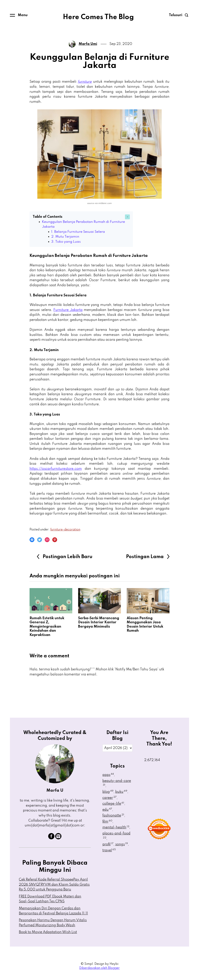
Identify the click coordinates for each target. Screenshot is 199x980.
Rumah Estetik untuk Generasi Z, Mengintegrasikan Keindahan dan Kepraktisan (47, 627)
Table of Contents (48, 217)
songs (122, 844)
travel (109, 850)
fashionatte (113, 816)
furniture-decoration (65, 530)
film (107, 822)
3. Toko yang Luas (66, 242)
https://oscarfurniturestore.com (56, 469)
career (110, 798)
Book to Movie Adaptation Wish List (48, 932)
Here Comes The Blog (98, 17)
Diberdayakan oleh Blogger (99, 968)
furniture (85, 82)
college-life (113, 804)
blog (108, 792)
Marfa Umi (88, 44)
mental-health (116, 827)
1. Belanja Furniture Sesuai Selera (79, 232)
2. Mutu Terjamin (66, 237)
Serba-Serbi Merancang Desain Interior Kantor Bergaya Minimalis (99, 622)
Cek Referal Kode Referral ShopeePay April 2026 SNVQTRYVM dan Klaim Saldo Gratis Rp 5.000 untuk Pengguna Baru (54, 885)
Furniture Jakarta (68, 310)
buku (121, 792)
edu (107, 810)
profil (108, 844)
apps (108, 775)
